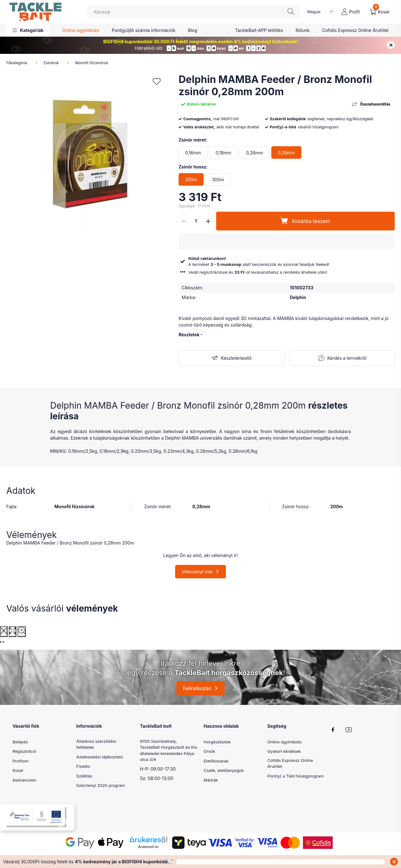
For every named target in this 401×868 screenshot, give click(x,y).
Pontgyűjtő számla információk (144, 30)
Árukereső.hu (148, 847)
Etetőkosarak (216, 761)
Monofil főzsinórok (92, 63)
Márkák (211, 780)
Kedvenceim (24, 780)
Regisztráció (24, 751)
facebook (333, 730)
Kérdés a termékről (347, 358)
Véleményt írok (197, 572)
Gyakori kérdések (284, 751)
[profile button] (351, 12)
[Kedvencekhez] (157, 82)
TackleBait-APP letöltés (259, 30)
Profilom (21, 761)
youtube (349, 730)
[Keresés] (194, 12)
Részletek (189, 335)
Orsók (209, 751)
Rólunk (302, 30)
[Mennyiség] (196, 221)
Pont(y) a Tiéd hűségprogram (295, 776)
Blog (193, 30)
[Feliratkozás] (232, 358)
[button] (28, 30)
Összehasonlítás (375, 104)
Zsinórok (51, 63)
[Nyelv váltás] (319, 12)
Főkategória (17, 63)
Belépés (20, 742)
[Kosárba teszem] (305, 221)
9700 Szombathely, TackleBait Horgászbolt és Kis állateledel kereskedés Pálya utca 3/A (169, 750)
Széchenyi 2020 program (100, 785)
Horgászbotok (217, 742)
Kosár (18, 770)
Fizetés (83, 766)
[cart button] (380, 12)
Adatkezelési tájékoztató (99, 757)
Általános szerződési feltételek (96, 744)
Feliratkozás (197, 688)
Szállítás (84, 776)
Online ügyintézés (81, 30)
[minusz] (184, 221)
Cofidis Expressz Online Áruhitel (355, 30)
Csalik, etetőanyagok (224, 770)
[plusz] (208, 221)
